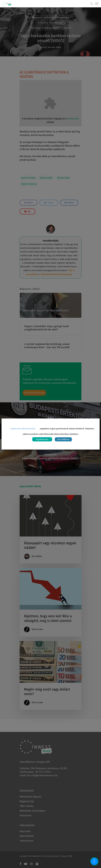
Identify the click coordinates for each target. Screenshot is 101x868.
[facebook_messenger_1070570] (94, 861)
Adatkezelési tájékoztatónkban (23, 429)
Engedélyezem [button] (42, 439)
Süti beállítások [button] (63, 439)
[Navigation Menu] (97, 4)
